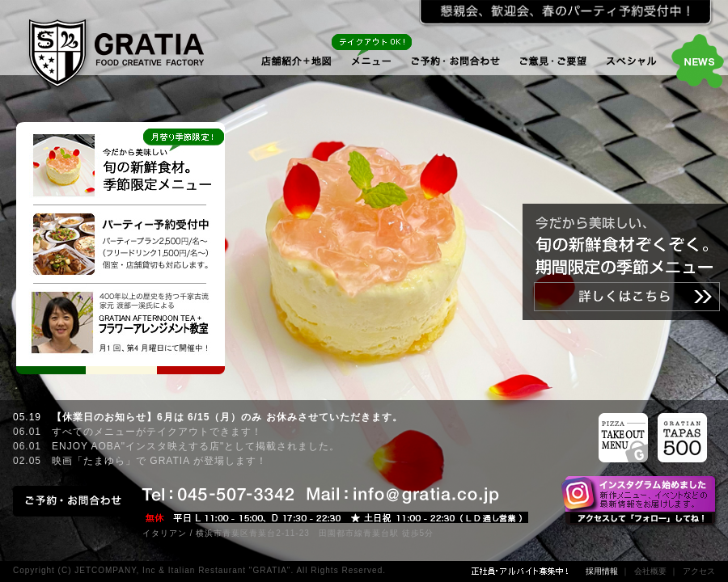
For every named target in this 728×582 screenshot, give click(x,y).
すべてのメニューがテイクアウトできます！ (157, 432)
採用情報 (602, 571)
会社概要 (650, 571)
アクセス (699, 571)
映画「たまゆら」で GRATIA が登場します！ (159, 461)
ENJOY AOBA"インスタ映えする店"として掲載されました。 (196, 446)
